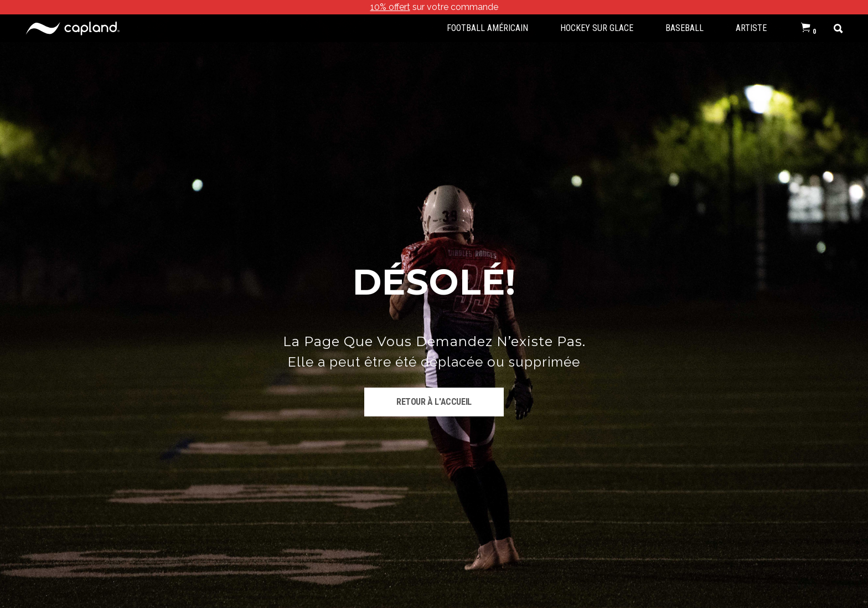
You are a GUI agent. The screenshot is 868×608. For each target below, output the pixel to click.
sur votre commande (434, 7)
